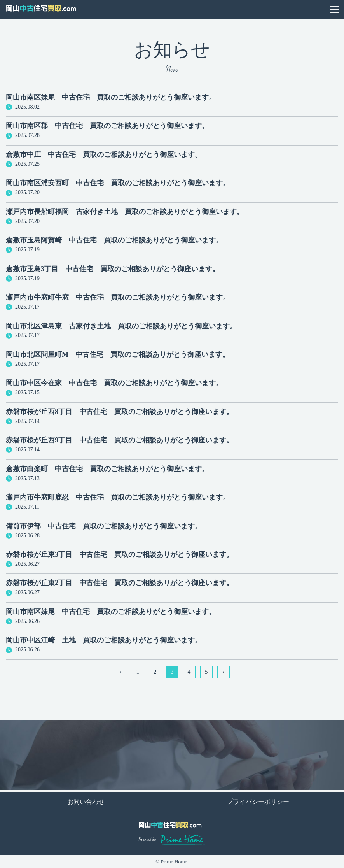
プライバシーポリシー (258, 802)
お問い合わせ (315, 10)
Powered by (172, 840)
